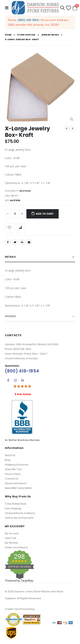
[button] (72, 119)
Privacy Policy (13, 474)
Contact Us (12, 479)
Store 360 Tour (13, 469)
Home (8, 35)
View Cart (10, 538)
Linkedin (23, 380)
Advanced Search (16, 483)
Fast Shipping (13, 508)
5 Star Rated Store (16, 504)
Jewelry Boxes (50, 35)
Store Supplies (26, 35)
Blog (8, 460)
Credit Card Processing (20, 609)
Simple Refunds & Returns (20, 513)
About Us (10, 455)
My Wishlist (11, 543)
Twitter (15, 242)
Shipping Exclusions (17, 465)
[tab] (40, 257)
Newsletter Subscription (19, 488)
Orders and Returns (16, 547)
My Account (12, 533)
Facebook (8, 242)
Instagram (15, 380)
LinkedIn (22, 242)
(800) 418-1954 (28, 20)
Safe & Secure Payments (19, 518)
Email (29, 242)
